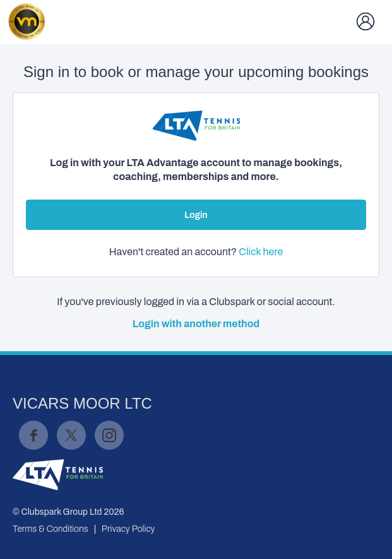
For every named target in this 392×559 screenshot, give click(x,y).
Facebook (33, 435)
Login (196, 215)
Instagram (109, 435)
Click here (261, 252)
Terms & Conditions (50, 529)
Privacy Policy (128, 529)
